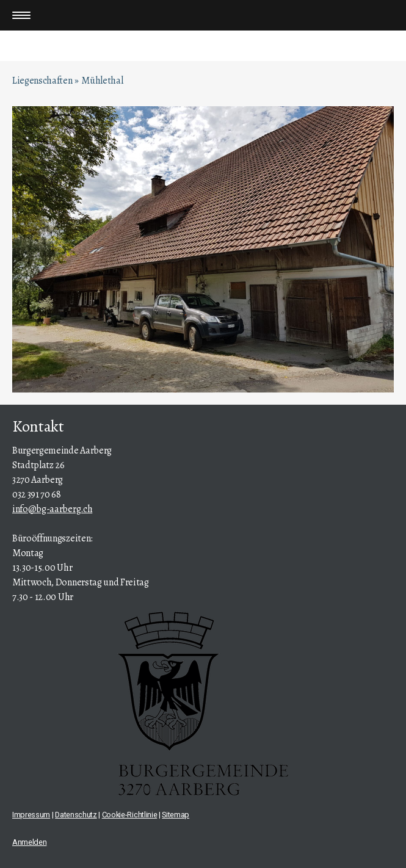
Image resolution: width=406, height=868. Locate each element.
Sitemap (176, 815)
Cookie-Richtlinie (130, 815)
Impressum (31, 815)
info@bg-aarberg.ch (52, 509)
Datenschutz (76, 815)
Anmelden (29, 842)
